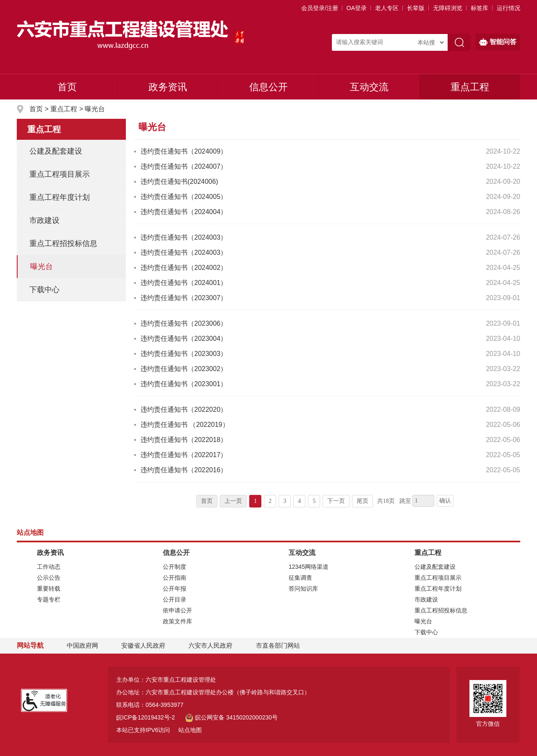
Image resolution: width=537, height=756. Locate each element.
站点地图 (190, 730)
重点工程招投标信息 (63, 243)
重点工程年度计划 (60, 197)
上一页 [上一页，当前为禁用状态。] (233, 501)
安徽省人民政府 (143, 645)
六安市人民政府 (210, 645)
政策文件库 (177, 621)
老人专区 (387, 8)
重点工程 (470, 87)
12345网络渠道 (309, 567)
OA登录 (357, 8)
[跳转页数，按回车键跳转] (423, 501)
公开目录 (175, 599)
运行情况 (508, 8)
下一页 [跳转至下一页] (336, 501)
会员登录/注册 (320, 8)
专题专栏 (49, 599)
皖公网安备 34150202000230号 (231, 717)
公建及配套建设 (56, 151)
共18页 (386, 501)
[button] (416, 8)
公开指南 (175, 578)
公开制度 (175, 567)
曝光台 (95, 109)
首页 (67, 87)
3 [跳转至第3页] (285, 501)
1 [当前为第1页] (255, 501)
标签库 (480, 8)
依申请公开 (177, 610)
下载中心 (44, 290)
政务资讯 (168, 87)
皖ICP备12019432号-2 (146, 717)
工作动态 (49, 567)
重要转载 (49, 589)
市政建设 (44, 220)
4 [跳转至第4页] (299, 501)
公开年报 (175, 589)
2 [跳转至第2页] (270, 501)
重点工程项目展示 (60, 174)
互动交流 (369, 87)
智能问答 (498, 42)
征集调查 (300, 578)
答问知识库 (303, 589)
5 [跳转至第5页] (314, 501)
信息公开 (268, 87)
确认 (445, 501)
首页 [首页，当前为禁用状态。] (207, 501)
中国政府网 (82, 645)
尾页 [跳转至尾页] (362, 501)
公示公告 (49, 578)
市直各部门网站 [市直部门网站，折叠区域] (278, 645)
